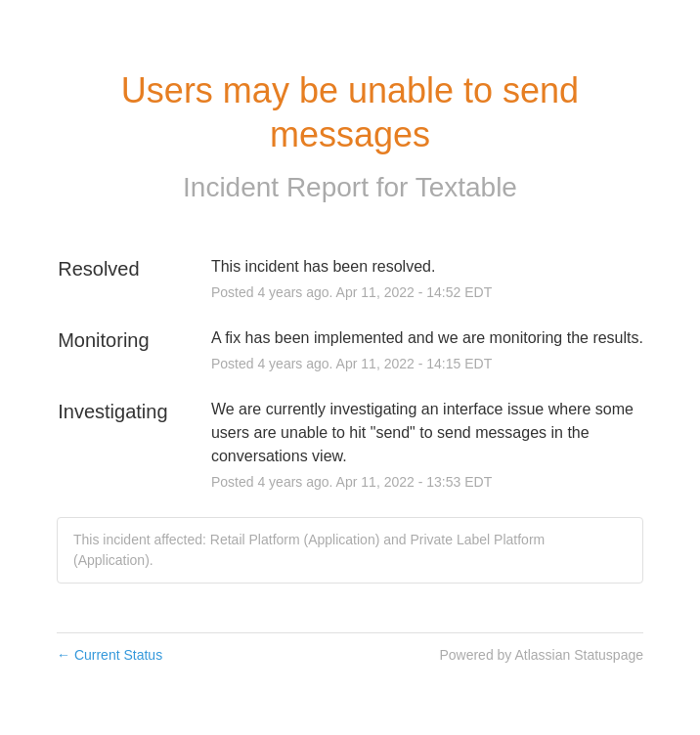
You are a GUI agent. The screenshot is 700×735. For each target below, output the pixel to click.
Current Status (109, 655)
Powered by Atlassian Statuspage (541, 655)
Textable (466, 187)
